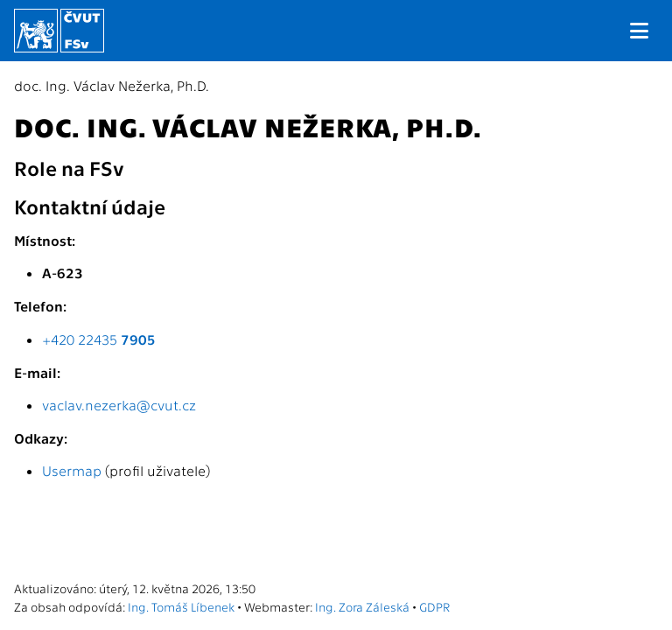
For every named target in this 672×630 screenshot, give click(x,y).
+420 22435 (99, 339)
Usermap (72, 470)
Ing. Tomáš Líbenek (181, 606)
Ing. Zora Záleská (362, 606)
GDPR (434, 606)
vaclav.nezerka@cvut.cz (119, 405)
